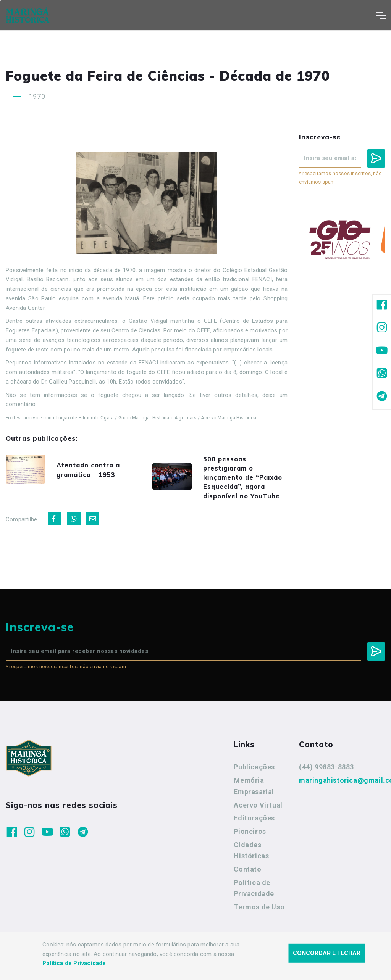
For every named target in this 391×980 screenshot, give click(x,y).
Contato (247, 878)
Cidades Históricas (251, 859)
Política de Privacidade (254, 897)
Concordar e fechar (327, 953)
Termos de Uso (259, 916)
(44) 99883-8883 (326, 776)
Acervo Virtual (258, 814)
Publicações (254, 776)
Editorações (254, 827)
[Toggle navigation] (381, 15)
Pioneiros (250, 840)
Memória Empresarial (254, 795)
